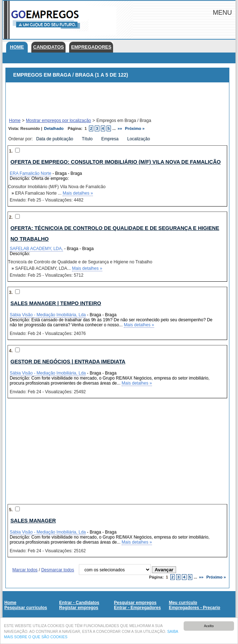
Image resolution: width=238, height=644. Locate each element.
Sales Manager (33, 521)
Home (17, 47)
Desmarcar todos (57, 570)
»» (120, 128)
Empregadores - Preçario (195, 608)
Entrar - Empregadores (138, 608)
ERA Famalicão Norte (30, 173)
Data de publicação (55, 139)
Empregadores (91, 47)
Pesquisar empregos (135, 603)
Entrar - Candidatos (79, 603)
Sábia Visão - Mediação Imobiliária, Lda (48, 315)
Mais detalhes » (78, 193)
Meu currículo (183, 603)
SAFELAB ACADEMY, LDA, (36, 249)
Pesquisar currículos (26, 608)
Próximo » (135, 128)
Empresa (110, 139)
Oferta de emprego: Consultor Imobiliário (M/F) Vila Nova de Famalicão (116, 162)
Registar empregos (79, 608)
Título (88, 139)
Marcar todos (25, 570)
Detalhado (54, 128)
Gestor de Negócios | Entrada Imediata (68, 362)
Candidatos (48, 47)
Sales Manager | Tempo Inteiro (56, 303)
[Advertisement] (117, 100)
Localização (139, 139)
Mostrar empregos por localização (59, 121)
